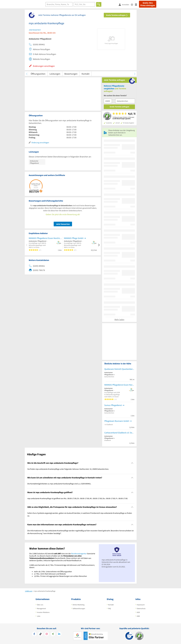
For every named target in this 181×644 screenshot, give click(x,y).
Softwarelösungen (79, 608)
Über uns (40, 605)
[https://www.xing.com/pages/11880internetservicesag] (53, 634)
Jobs (39, 616)
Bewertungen (71, 74)
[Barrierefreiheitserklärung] (133, 4)
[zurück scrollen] (27, 74)
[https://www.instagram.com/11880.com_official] (47, 634)
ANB (138, 616)
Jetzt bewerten (63, 224)
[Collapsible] (132, 463)
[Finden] (99, 4)
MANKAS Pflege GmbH (74, 238)
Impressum (141, 605)
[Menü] (137, 4)
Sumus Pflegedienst (113, 405)
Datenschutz (141, 608)
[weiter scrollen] (135, 74)
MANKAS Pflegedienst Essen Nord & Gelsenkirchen (45, 238)
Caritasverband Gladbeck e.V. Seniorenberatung (119, 433)
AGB (138, 612)
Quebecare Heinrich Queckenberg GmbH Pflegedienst (119, 369)
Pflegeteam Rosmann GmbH (117, 421)
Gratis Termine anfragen (117, 15)
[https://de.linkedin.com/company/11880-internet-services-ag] (59, 634)
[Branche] (59, 4)
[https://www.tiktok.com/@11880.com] (40, 634)
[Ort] (84, 4)
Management (41, 608)
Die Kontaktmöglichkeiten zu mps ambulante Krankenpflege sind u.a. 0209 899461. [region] (59, 484)
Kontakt (86, 74)
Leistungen (55, 74)
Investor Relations (43, 612)
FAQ (109, 608)
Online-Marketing (78, 605)
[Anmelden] (125, 4)
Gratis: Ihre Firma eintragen (148, 4)
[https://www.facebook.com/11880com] (34, 634)
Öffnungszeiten (38, 74)
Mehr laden (119, 320)
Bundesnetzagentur (79, 553)
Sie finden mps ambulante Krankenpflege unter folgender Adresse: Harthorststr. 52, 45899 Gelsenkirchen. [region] (68, 469)
